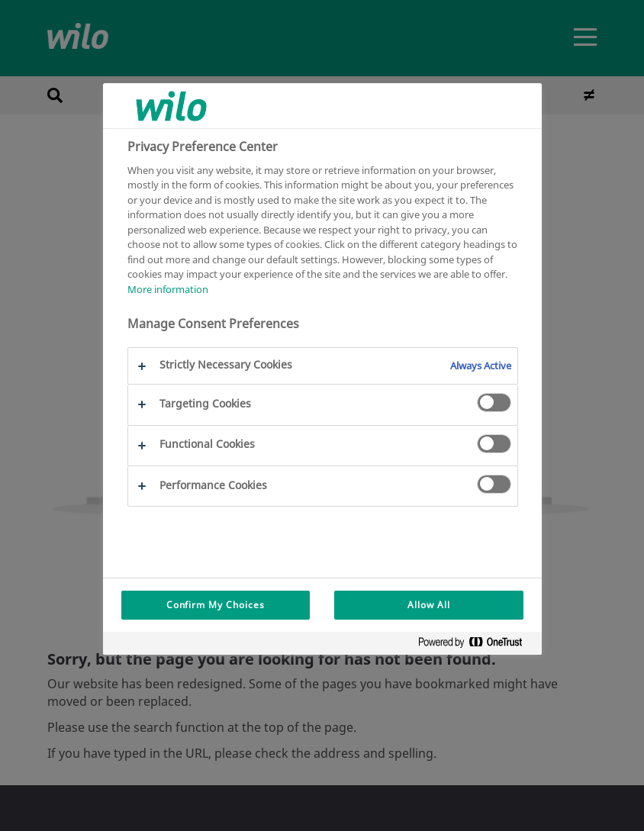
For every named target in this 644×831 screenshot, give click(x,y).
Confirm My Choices (216, 605)
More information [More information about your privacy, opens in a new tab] (168, 289)
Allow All (429, 605)
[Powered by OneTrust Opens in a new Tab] (476, 645)
